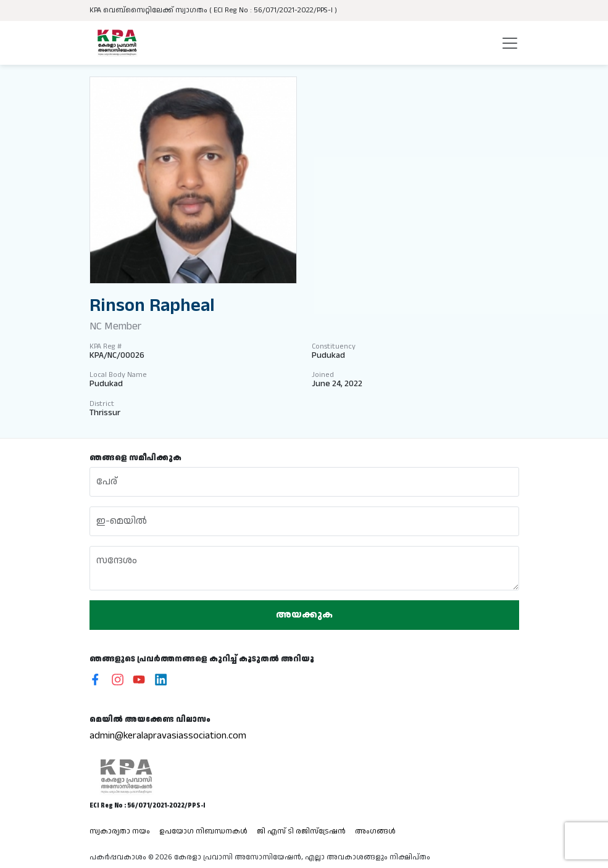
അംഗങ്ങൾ (375, 831)
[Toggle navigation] (510, 43)
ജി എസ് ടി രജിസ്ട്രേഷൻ (301, 831)
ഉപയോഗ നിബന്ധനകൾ (203, 831)
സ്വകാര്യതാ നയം (120, 831)
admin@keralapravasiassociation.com (168, 736)
